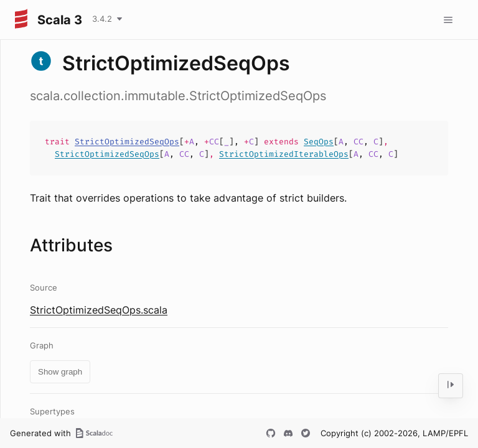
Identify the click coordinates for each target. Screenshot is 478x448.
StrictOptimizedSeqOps (127, 142)
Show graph (60, 372)
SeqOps (319, 142)
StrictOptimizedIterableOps (284, 154)
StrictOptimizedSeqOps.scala (99, 310)
